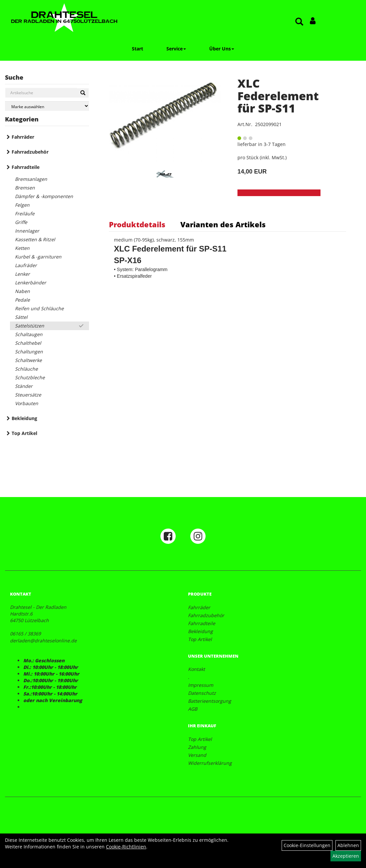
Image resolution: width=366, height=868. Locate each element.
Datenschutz (202, 693)
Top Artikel (24, 433)
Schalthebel (28, 343)
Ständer (24, 386)
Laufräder (26, 265)
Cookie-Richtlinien (126, 847)
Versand (197, 755)
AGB (193, 709)
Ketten (22, 248)
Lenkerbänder (31, 283)
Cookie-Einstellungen (307, 845)
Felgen (22, 205)
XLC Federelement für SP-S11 (278, 96)
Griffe (21, 222)
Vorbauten (27, 403)
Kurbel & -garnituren (38, 257)
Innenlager (27, 231)
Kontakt (196, 669)
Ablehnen (348, 845)
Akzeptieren (346, 856)
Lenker (22, 274)
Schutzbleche (30, 377)
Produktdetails (137, 224)
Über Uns (222, 49)
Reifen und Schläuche (39, 308)
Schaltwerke (28, 360)
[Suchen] (83, 93)
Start (137, 49)
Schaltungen (29, 352)
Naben (22, 291)
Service (176, 49)
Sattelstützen (30, 326)
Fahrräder (23, 137)
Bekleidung (24, 418)
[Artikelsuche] (299, 22)
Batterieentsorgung (210, 701)
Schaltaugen (29, 334)
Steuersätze (28, 395)
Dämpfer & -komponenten (44, 196)
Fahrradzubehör (30, 152)
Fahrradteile (26, 167)
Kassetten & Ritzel (35, 239)
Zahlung (197, 747)
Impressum (201, 685)
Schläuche (26, 369)
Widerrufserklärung (210, 763)
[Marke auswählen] (47, 106)
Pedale (22, 300)
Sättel (21, 317)
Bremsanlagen (31, 179)
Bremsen (25, 188)
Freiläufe (25, 214)
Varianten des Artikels (223, 224)
